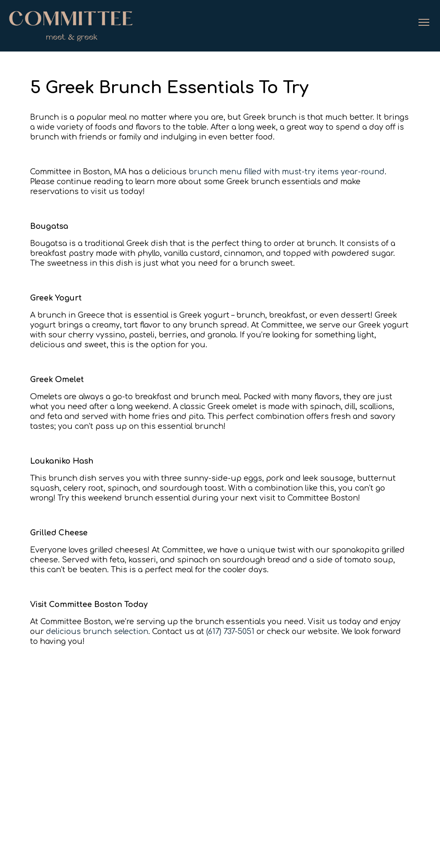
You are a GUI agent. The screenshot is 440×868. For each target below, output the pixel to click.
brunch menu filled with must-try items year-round (287, 172)
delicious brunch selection (97, 631)
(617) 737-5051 (230, 631)
